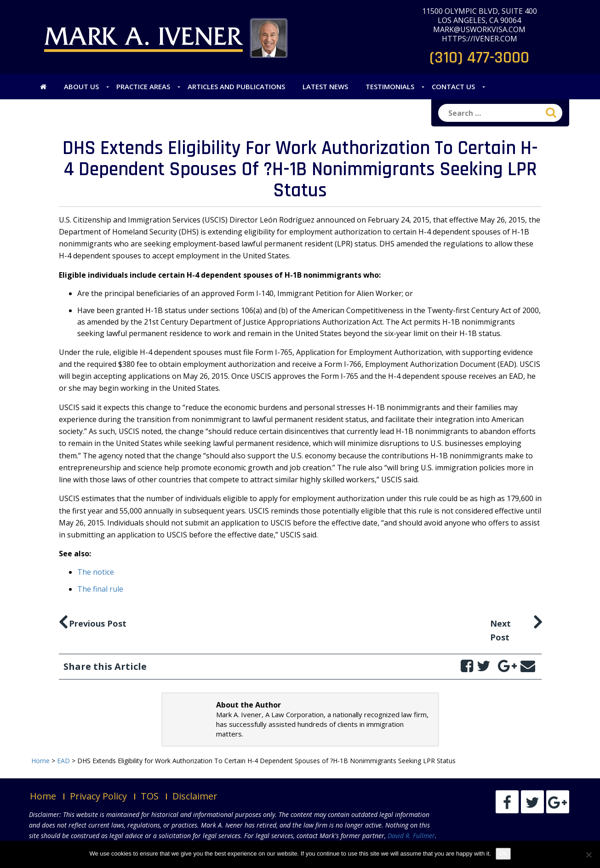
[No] (589, 855)
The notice (96, 572)
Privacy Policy (98, 796)
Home (43, 796)
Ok (503, 854)
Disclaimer (195, 796)
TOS (150, 796)
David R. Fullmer (411, 836)
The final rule (100, 589)
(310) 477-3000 (479, 58)
